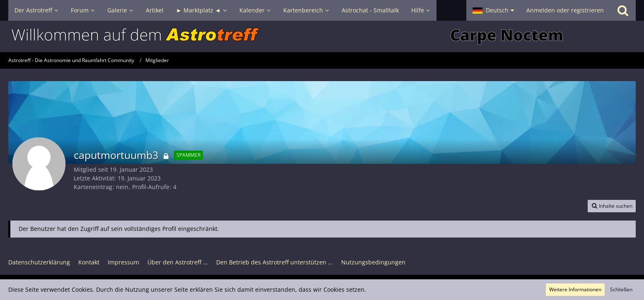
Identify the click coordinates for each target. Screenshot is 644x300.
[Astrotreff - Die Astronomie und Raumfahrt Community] (322, 36)
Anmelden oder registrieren (565, 10)
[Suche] (623, 10)
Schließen (621, 289)
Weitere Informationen (575, 289)
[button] (493, 10)
